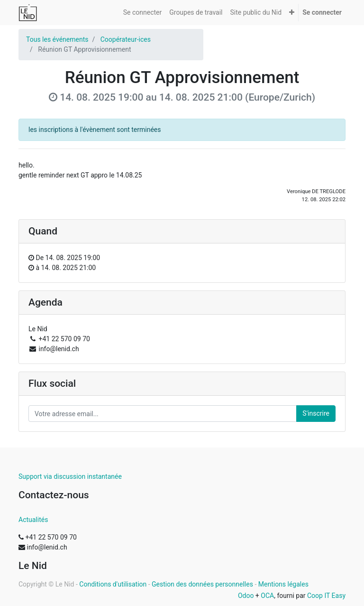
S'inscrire (316, 413)
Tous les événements (57, 39)
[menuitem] (142, 13)
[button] (292, 13)
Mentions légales (283, 584)
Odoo (246, 596)
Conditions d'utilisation (113, 584)
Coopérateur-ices (126, 39)
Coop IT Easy (326, 596)
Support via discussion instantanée (70, 476)
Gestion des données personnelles (202, 584)
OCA (267, 596)
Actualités (33, 520)
